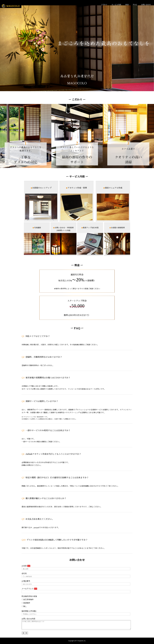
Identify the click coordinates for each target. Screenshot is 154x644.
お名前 (24, 566)
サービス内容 (116, 5)
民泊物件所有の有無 (29, 596)
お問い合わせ (146, 5)
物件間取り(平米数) (29, 611)
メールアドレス (28, 589)
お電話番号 (26, 581)
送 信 (25, 633)
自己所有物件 (28, 599)
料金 (127, 5)
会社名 (24, 573)
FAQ (135, 5)
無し (24, 606)
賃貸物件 (26, 603)
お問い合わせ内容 (28, 619)
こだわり (104, 5)
